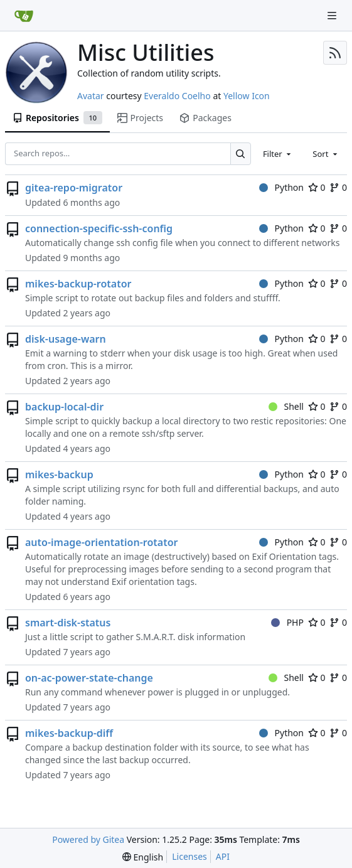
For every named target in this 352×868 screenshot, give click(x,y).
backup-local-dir (64, 407)
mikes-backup (59, 474)
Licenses (189, 856)
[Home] (24, 16)
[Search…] (241, 153)
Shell (286, 406)
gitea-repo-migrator (74, 188)
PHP (287, 622)
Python (281, 187)
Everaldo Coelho (177, 96)
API (223, 856)
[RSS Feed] (335, 53)
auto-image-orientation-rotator (101, 542)
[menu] (143, 857)
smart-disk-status (68, 623)
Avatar (91, 96)
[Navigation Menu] (333, 15)
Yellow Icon (247, 96)
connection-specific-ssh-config (99, 228)
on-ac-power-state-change (89, 678)
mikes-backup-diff (69, 733)
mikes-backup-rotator (78, 284)
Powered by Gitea (88, 839)
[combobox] (278, 154)
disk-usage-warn (66, 339)
